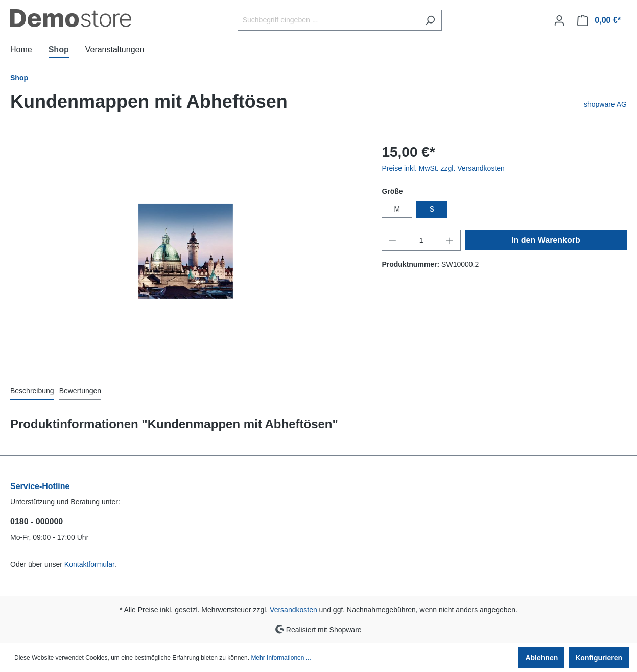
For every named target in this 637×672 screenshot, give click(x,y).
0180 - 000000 (37, 522)
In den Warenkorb (546, 240)
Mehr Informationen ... (281, 658)
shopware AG (605, 104)
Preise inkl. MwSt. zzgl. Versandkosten (443, 168)
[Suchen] (430, 20)
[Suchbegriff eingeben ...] (328, 20)
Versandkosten (293, 610)
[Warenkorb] (599, 20)
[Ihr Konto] (559, 20)
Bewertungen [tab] (80, 391)
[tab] (32, 391)
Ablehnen (541, 658)
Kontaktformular (89, 564)
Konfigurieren (599, 658)
